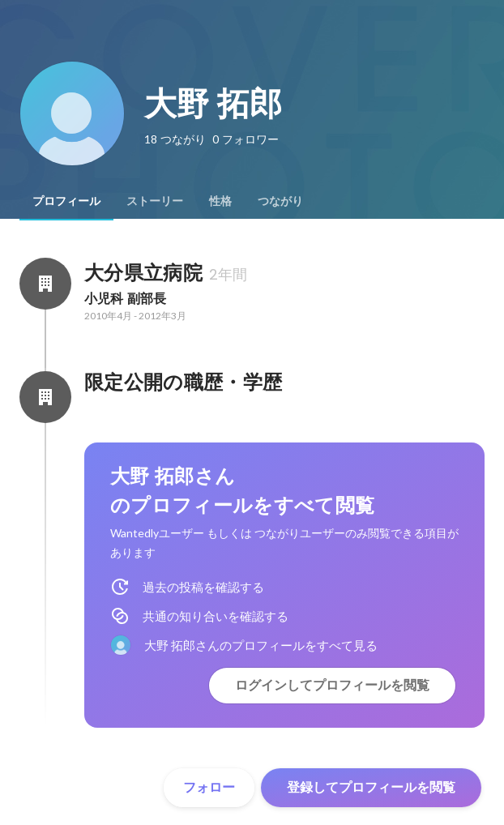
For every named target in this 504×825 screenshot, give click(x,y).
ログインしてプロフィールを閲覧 (332, 685)
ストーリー (155, 201)
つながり (280, 201)
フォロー (209, 787)
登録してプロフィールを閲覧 (371, 787)
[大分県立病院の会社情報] (45, 284)
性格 (220, 201)
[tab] (66, 201)
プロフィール (66, 201)
